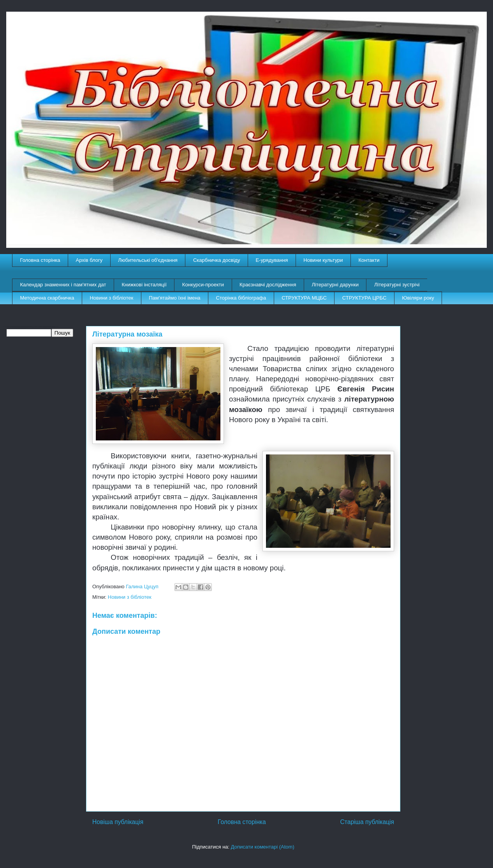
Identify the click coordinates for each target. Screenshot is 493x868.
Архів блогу (89, 260)
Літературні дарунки (335, 285)
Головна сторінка (40, 260)
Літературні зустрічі (397, 285)
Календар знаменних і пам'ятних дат (63, 285)
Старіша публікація (367, 822)
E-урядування (272, 260)
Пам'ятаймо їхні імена (174, 298)
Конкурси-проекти (203, 285)
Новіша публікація (118, 822)
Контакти (369, 260)
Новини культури (323, 260)
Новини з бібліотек (111, 298)
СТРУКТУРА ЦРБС (364, 298)
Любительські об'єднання (148, 260)
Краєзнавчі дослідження (268, 285)
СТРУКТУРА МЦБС (304, 298)
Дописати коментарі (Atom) (263, 847)
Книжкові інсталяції (144, 285)
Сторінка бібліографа (241, 298)
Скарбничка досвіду (217, 260)
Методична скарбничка (47, 298)
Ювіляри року (418, 298)
